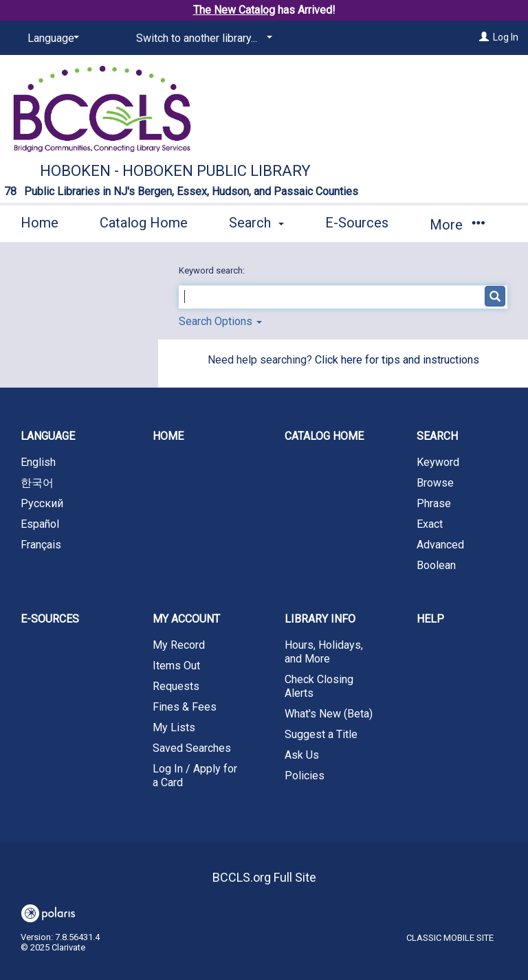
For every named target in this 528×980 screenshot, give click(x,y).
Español (40, 524)
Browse (435, 483)
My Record (179, 645)
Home (40, 223)
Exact (430, 524)
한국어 (37, 483)
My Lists (174, 727)
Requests (176, 686)
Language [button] (48, 436)
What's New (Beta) (329, 714)
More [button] (457, 225)
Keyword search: (213, 270)
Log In (506, 37)
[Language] (51, 38)
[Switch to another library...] (202, 38)
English (38, 462)
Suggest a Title (321, 734)
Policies (305, 776)
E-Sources (357, 223)
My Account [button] (186, 619)
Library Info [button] (320, 619)
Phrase (434, 503)
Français (41, 545)
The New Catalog (234, 10)
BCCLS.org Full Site (264, 877)
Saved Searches (192, 748)
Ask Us (302, 755)
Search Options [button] (220, 321)
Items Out (176, 666)
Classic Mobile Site (450, 938)
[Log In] (484, 37)
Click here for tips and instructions (397, 360)
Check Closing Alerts (319, 686)
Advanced (440, 545)
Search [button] (256, 223)
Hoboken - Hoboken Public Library (175, 171)
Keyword (438, 462)
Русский (42, 503)
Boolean (436, 565)
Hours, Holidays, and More (324, 652)
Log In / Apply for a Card (195, 776)
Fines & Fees (185, 707)
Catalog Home (144, 223)
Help (430, 619)
